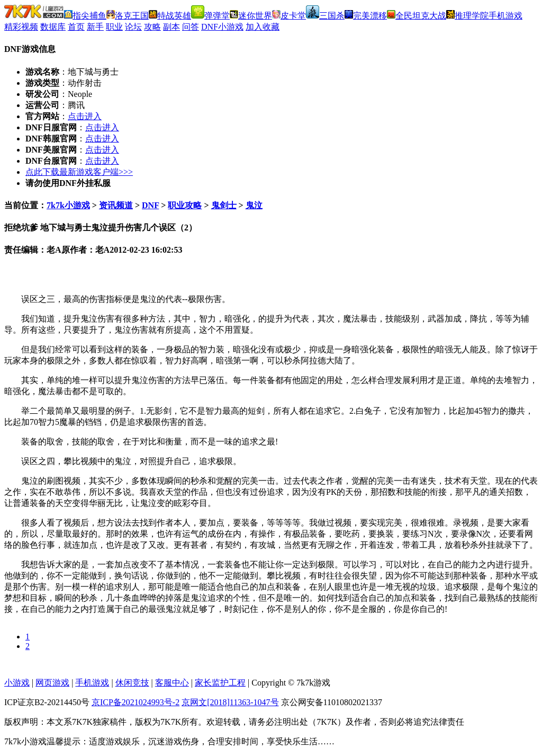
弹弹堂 (210, 16)
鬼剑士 (224, 205)
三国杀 (325, 16)
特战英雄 (170, 16)
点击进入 (85, 116)
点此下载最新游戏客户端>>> (79, 172)
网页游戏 (52, 683)
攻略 (152, 27)
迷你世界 (251, 16)
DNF (150, 205)
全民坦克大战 (417, 16)
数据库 (53, 27)
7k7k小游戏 (68, 205)
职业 (114, 27)
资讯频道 (116, 205)
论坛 (133, 27)
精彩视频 (21, 27)
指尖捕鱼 (85, 16)
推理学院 (467, 16)
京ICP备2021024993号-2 (135, 702)
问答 (191, 27)
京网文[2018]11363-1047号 (230, 702)
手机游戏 (505, 16)
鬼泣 (254, 205)
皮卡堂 (289, 16)
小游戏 (17, 683)
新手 (95, 27)
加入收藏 (263, 27)
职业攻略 (185, 205)
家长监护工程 (220, 683)
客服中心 (172, 683)
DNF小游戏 (222, 27)
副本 (171, 27)
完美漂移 (366, 16)
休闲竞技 (132, 683)
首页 (76, 27)
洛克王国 (128, 16)
